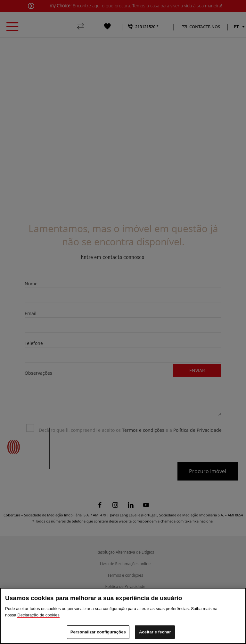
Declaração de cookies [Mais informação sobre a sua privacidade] (38, 615)
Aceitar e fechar (155, 632)
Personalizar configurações (98, 632)
